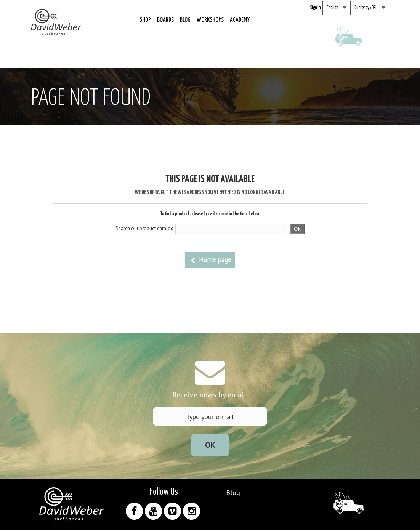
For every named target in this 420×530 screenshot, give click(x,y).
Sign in (315, 8)
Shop (145, 20)
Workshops (210, 20)
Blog (185, 20)
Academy (240, 20)
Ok (210, 445)
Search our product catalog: (145, 228)
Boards (165, 20)
